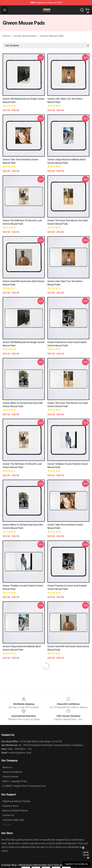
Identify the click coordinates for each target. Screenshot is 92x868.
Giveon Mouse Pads (52, 36)
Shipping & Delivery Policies (16, 801)
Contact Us (8, 815)
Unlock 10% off (86, 854)
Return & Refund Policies (15, 811)
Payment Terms (10, 806)
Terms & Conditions (12, 772)
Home (6, 36)
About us (7, 767)
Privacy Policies (10, 777)
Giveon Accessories (25, 36)
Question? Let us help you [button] (77, 864)
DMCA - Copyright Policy (15, 781)
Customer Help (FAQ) (13, 820)
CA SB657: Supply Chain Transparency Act (24, 786)
